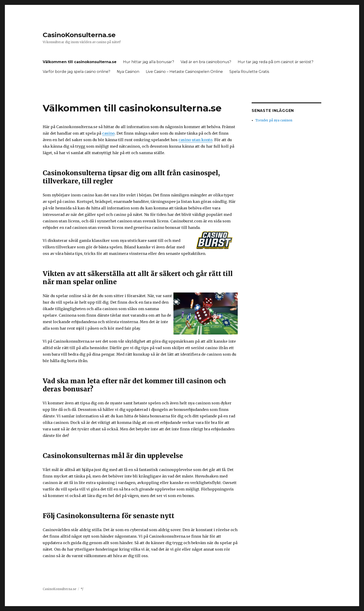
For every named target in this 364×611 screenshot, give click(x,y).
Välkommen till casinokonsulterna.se (80, 62)
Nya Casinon (128, 72)
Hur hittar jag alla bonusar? (149, 62)
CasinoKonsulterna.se (79, 35)
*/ (82, 589)
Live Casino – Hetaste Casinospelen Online (184, 72)
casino (108, 133)
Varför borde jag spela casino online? (76, 72)
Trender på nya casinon (274, 120)
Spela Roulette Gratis (249, 72)
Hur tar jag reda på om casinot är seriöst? (276, 62)
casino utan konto (195, 140)
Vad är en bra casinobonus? (206, 62)
